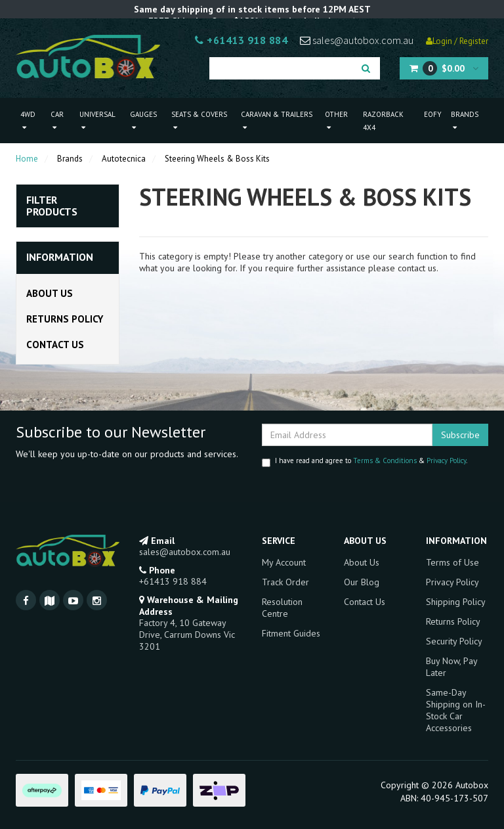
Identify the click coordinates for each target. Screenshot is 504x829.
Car (57, 121)
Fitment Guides (291, 633)
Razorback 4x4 (383, 121)
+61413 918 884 (241, 40)
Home (27, 159)
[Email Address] (347, 435)
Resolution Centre (282, 608)
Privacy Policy (446, 460)
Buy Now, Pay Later (451, 667)
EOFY (433, 114)
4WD (28, 121)
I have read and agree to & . (365, 461)
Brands (465, 121)
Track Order (285, 582)
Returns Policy (65, 319)
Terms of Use (452, 562)
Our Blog (362, 582)
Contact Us (55, 345)
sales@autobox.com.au (357, 40)
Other (336, 121)
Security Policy (454, 641)
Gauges (143, 121)
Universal (97, 121)
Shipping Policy (456, 602)
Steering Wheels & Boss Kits (217, 159)
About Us (50, 293)
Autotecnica (124, 159)
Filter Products (52, 206)
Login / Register (457, 41)
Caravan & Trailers (277, 121)
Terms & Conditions (385, 460)
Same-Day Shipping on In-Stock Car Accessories (456, 710)
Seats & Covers (199, 121)
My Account (284, 562)
